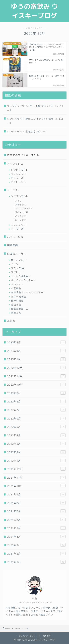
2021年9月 (36, 494)
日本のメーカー (16, 254)
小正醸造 (16, 288)
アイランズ (21, 205)
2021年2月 (36, 554)
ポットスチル (18, 182)
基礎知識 (12, 245)
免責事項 (47, 636)
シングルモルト (20, 170)
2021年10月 (36, 486)
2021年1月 (36, 562)
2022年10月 (36, 385)
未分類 (11, 321)
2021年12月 (36, 469)
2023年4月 (36, 342)
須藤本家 (16, 313)
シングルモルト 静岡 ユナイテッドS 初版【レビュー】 (35, 121)
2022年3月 (36, 444)
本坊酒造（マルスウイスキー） (28, 292)
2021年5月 (36, 528)
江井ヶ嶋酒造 (18, 297)
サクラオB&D (18, 268)
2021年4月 (36, 537)
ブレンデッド (18, 174)
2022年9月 (36, 393)
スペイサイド (22, 212)
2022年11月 (36, 376)
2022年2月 (36, 452)
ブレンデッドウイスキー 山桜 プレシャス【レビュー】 (35, 108)
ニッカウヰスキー (21, 276)
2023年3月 (36, 351)
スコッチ (12, 190)
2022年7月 (36, 410)
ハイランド (21, 216)
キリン (15, 264)
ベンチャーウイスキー (23, 280)
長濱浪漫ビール (20, 309)
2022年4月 (36, 435)
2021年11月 (36, 478)
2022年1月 (36, 461)
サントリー (17, 272)
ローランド (21, 220)
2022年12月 (36, 368)
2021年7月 (36, 511)
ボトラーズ (17, 178)
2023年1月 (36, 359)
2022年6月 (36, 418)
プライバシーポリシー (28, 636)
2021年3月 (36, 545)
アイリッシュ (15, 164)
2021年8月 (36, 503)
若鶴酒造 (16, 305)
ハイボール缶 (15, 237)
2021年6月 (36, 520)
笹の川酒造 (17, 301)
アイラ (18, 201)
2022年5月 (36, 427)
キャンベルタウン (24, 208)
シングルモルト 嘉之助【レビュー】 (28, 131)
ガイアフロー (18, 260)
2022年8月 (36, 401)
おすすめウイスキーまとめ (23, 155)
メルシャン (17, 284)
